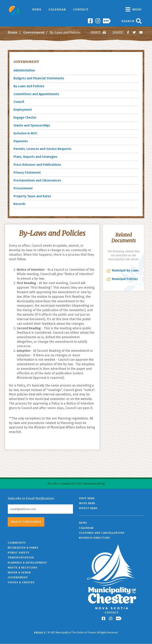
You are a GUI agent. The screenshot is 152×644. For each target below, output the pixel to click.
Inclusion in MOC (25, 133)
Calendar (57, 9)
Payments (21, 141)
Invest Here (88, 508)
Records (19, 204)
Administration (24, 70)
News (37, 9)
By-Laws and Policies (29, 86)
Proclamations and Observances (37, 180)
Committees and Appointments (36, 94)
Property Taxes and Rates (32, 196)
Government (34, 32)
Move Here (87, 503)
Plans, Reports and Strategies (35, 157)
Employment (23, 110)
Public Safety (19, 553)
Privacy (40, 633)
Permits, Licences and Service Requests (42, 149)
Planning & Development (27, 563)
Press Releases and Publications (37, 165)
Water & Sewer (19, 572)
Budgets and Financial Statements (39, 78)
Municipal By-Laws (125, 270)
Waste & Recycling (23, 568)
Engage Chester (25, 117)
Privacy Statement (27, 173)
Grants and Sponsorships (32, 125)
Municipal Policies (125, 279)
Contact (81, 9)
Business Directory (95, 538)
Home (13, 32)
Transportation (21, 557)
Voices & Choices (21, 582)
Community (17, 543)
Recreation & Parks (23, 548)
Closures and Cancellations (102, 533)
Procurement (23, 188)
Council (19, 102)
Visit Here (87, 498)
